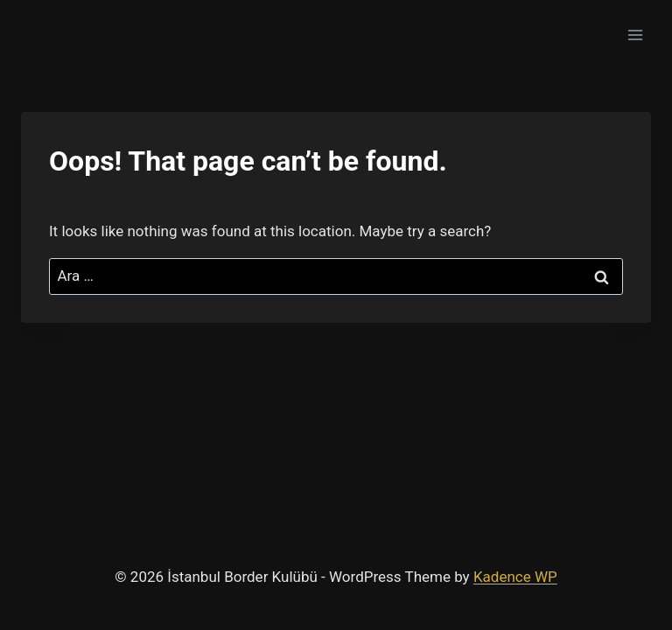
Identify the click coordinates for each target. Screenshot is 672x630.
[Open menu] (635, 35)
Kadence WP (515, 577)
